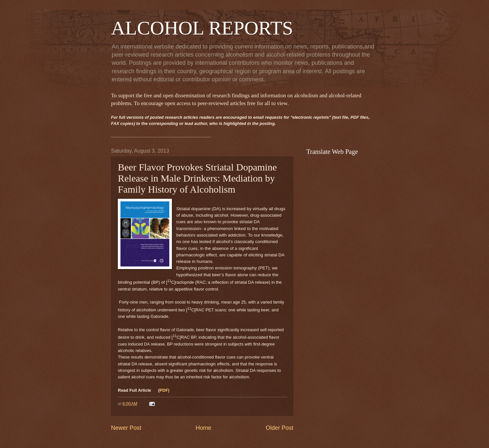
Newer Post (126, 428)
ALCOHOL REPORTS (202, 28)
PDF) (164, 390)
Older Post (279, 428)
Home (203, 428)
